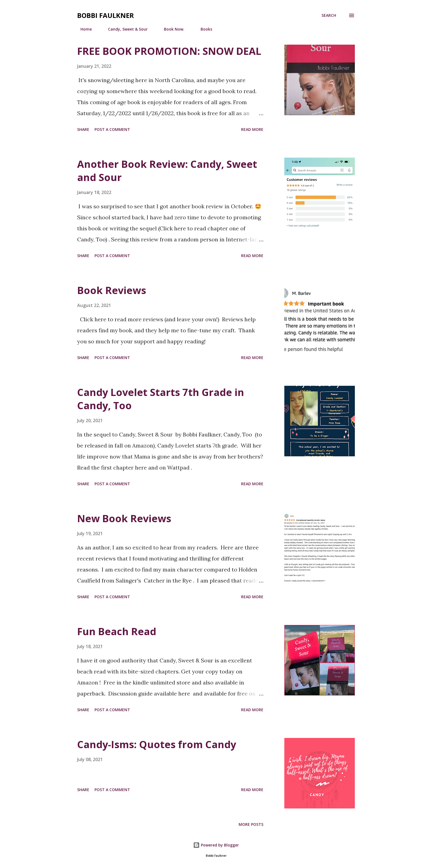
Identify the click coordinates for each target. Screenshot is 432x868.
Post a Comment (112, 129)
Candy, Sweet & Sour (125, 29)
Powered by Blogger (216, 845)
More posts (251, 824)
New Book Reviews (124, 518)
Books (203, 29)
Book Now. (171, 29)
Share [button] (83, 129)
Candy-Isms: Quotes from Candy (157, 744)
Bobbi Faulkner (106, 15)
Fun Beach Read (117, 631)
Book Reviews (112, 290)
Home (83, 29)
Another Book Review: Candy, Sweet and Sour (167, 171)
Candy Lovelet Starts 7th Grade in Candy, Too (161, 399)
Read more (252, 129)
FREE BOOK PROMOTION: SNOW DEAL (169, 51)
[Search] (329, 15)
